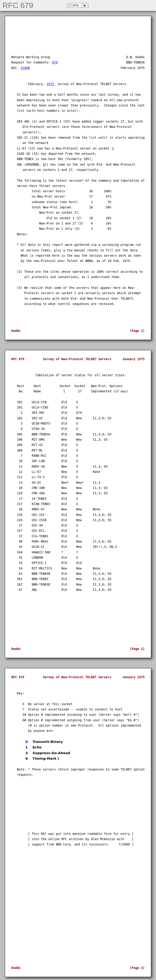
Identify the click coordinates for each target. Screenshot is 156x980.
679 (55, 62)
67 (45, 165)
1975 (50, 84)
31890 (25, 68)
